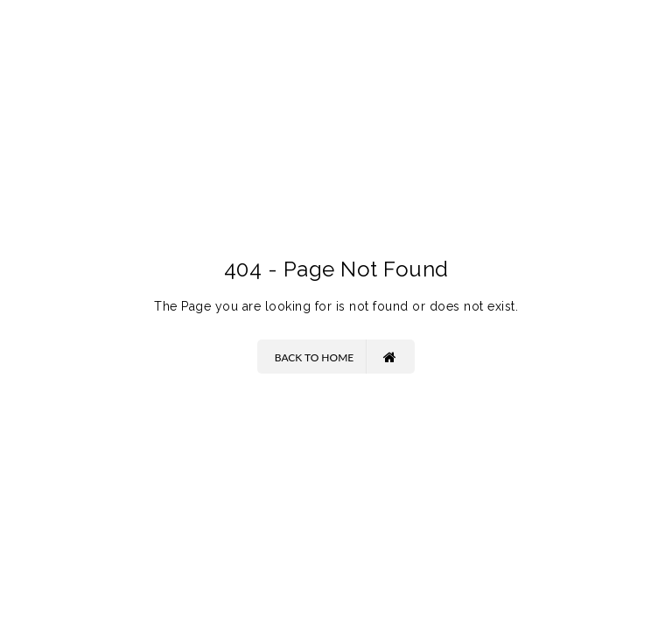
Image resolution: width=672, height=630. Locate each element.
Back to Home (336, 357)
